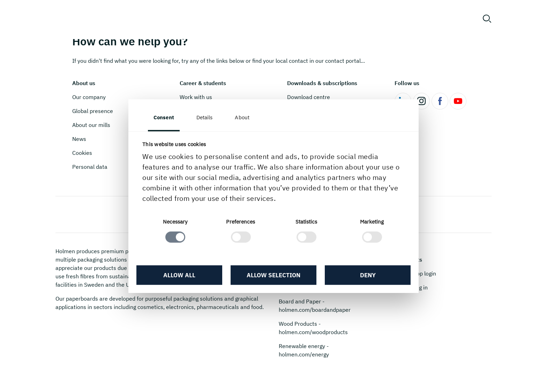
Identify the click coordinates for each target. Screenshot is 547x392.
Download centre (309, 97)
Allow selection (273, 275)
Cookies (82, 153)
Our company (89, 97)
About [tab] (242, 117)
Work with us (196, 97)
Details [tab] (205, 117)
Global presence (93, 111)
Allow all (179, 275)
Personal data (90, 167)
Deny (368, 275)
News (79, 139)
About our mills (91, 125)
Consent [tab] (164, 117)
